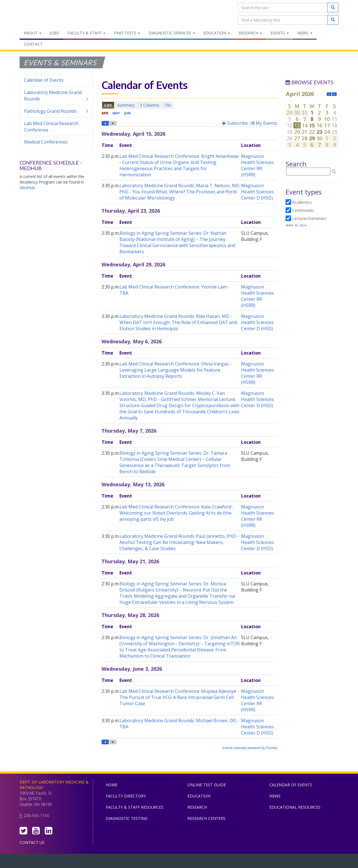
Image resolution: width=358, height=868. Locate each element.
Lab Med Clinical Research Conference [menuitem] (51, 127)
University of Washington (203, 862)
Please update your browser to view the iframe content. (189, 105)
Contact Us (32, 842)
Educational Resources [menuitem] (295, 807)
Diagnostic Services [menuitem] (172, 33)
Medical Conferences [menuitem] (46, 142)
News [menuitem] (305, 33)
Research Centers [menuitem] (206, 818)
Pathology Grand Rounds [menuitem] (56, 111)
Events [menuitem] (280, 33)
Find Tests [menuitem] (127, 33)
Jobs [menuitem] (54, 33)
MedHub (27, 188)
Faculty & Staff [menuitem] (86, 33)
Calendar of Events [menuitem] (44, 80)
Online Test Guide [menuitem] (207, 785)
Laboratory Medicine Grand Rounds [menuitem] (56, 96)
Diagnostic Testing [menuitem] (127, 818)
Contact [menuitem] (33, 44)
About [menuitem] (33, 33)
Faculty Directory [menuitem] (126, 796)
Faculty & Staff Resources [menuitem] (135, 807)
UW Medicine (133, 862)
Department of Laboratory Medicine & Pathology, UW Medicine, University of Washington (48, 14)
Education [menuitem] (217, 33)
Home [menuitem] (112, 785)
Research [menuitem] (250, 33)
